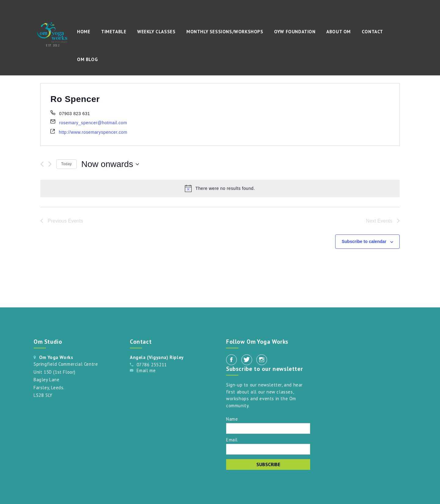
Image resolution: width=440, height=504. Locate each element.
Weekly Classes (156, 32)
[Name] (268, 428)
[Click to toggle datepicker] (110, 164)
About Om (339, 32)
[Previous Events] (42, 164)
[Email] (268, 449)
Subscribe (268, 464)
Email (232, 439)
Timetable (114, 32)
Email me (146, 370)
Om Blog (87, 59)
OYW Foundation (295, 32)
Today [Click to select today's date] (66, 164)
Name (232, 419)
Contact (372, 32)
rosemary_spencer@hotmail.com (93, 123)
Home (84, 32)
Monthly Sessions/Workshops (225, 32)
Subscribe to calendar (364, 241)
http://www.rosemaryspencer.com (93, 132)
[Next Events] (50, 164)
